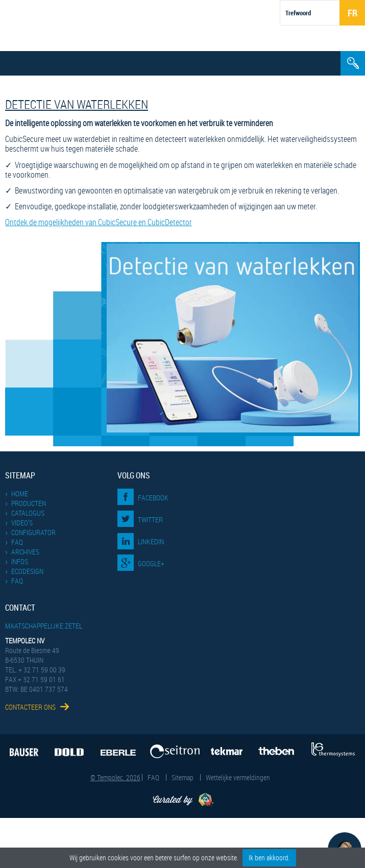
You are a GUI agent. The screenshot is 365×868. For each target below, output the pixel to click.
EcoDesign (27, 571)
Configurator (33, 532)
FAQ (17, 542)
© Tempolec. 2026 (115, 777)
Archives (25, 552)
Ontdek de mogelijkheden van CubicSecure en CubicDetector (99, 222)
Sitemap (182, 777)
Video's (22, 523)
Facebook (153, 498)
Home (20, 493)
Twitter (150, 520)
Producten (29, 503)
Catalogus (28, 513)
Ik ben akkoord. (269, 858)
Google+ (151, 563)
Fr (352, 13)
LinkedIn (151, 541)
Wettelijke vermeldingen (238, 777)
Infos (20, 561)
